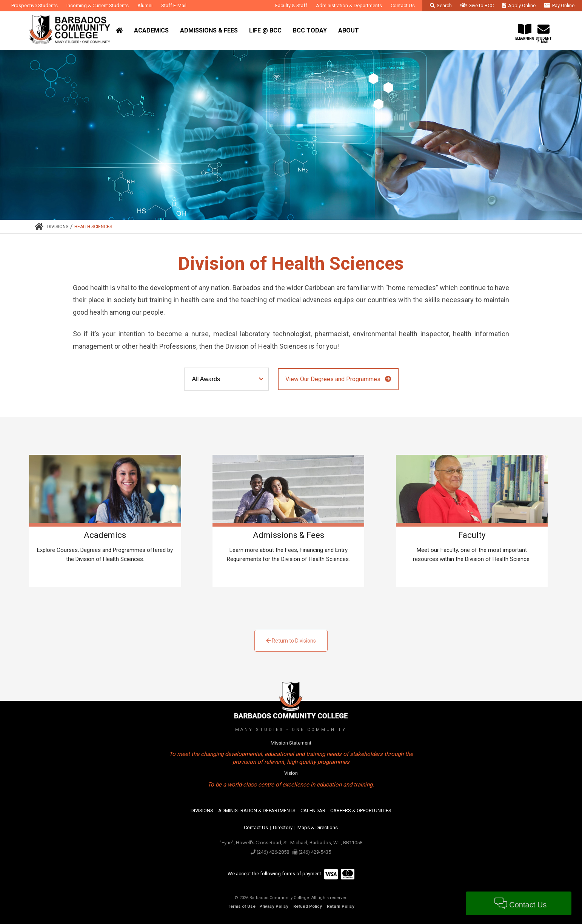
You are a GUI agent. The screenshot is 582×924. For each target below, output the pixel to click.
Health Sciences (93, 227)
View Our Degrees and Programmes (338, 379)
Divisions (58, 227)
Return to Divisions (291, 641)
